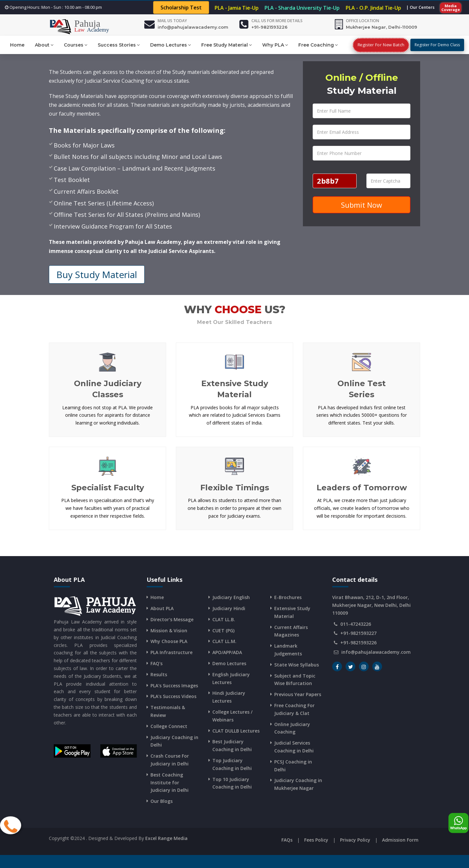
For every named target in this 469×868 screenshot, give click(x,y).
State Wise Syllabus (297, 665)
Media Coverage (451, 7)
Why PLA (275, 45)
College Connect (169, 726)
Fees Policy (316, 840)
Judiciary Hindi (229, 608)
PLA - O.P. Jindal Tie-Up (373, 8)
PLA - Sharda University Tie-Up (302, 8)
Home (17, 45)
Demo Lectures (171, 45)
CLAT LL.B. (224, 619)
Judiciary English (231, 597)
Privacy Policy (355, 840)
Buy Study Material (97, 274)
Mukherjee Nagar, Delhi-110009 (382, 27)
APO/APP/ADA (227, 652)
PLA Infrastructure (171, 652)
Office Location (362, 21)
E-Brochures (288, 597)
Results (159, 674)
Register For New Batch (381, 45)
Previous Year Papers (298, 694)
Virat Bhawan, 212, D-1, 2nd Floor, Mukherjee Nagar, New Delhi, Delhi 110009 (371, 605)
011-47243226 (356, 624)
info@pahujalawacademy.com (193, 27)
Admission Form (400, 840)
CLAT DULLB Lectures (236, 731)
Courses (76, 45)
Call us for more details (277, 21)
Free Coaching (318, 45)
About (44, 45)
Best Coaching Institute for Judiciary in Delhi (170, 783)
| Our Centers (420, 7)
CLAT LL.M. (224, 641)
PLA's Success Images (174, 686)
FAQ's (156, 663)
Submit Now (362, 205)
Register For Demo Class (437, 45)
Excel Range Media (166, 838)
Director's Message (172, 619)
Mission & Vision (169, 630)
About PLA (162, 608)
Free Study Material (227, 45)
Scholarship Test (181, 8)
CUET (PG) (223, 630)
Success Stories (119, 45)
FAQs (287, 840)
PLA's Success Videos (173, 696)
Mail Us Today (172, 21)
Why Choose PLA (169, 641)
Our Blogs (162, 801)
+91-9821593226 (270, 27)
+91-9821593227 (358, 633)
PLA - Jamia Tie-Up (236, 8)
